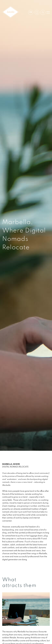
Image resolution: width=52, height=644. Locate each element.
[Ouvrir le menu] (48, 12)
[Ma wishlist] (37, 12)
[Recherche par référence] (43, 12)
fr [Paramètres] (31, 12)
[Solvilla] (11, 12)
